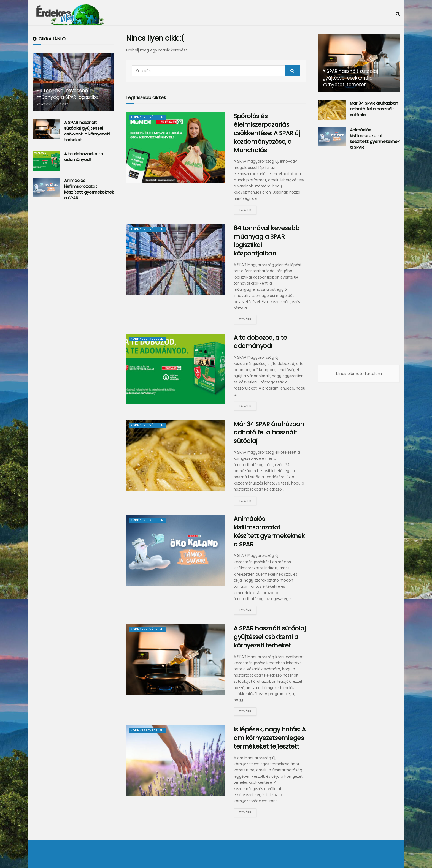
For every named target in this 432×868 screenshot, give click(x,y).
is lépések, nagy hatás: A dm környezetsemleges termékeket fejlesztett (270, 738)
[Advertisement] (74, 296)
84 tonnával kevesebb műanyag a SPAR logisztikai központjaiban (266, 241)
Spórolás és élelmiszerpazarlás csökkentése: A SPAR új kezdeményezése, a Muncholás (267, 133)
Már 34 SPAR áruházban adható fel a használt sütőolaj (269, 433)
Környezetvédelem (148, 117)
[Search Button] (293, 71)
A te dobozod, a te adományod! (260, 342)
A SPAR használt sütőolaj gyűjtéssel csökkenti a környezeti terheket (270, 637)
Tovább (245, 210)
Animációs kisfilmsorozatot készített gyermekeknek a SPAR (269, 531)
